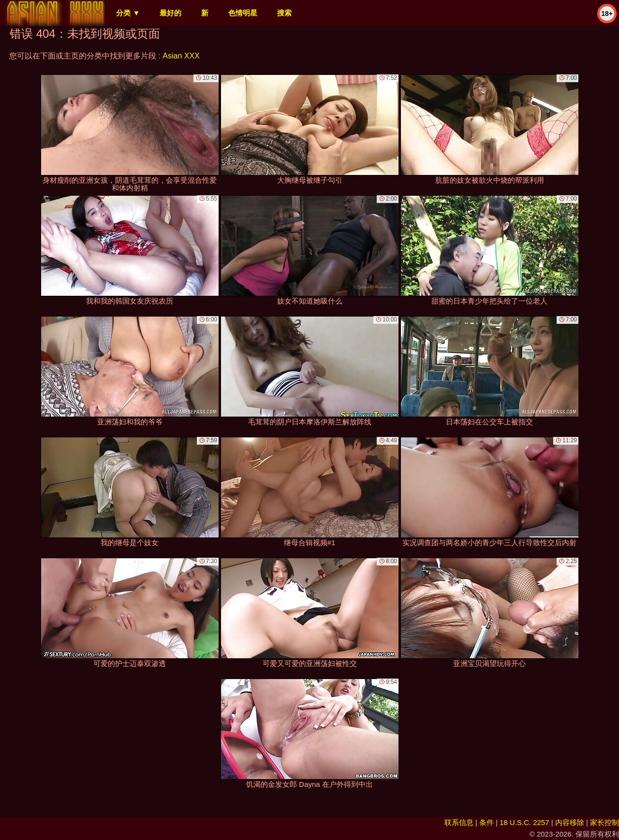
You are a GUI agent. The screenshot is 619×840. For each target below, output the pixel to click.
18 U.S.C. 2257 (524, 822)
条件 (486, 822)
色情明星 (243, 13)
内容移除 (570, 822)
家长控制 (604, 822)
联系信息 (459, 822)
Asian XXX (181, 56)
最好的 (170, 13)
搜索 (284, 13)
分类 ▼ (128, 13)
